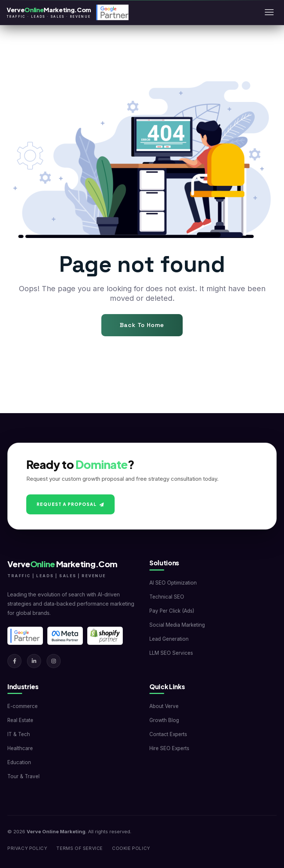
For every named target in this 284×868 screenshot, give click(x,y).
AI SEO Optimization (173, 583)
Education (19, 762)
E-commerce (23, 706)
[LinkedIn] (34, 661)
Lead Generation (169, 639)
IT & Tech (19, 734)
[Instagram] (54, 661)
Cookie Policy (131, 848)
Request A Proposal (70, 504)
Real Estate (20, 720)
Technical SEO (167, 597)
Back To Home (142, 325)
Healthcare (20, 748)
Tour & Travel (23, 776)
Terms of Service (80, 848)
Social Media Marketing (177, 625)
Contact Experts (168, 734)
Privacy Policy (27, 848)
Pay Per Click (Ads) (172, 611)
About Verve (164, 706)
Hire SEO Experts (169, 748)
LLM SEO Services (171, 653)
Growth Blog (164, 720)
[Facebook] (14, 661)
